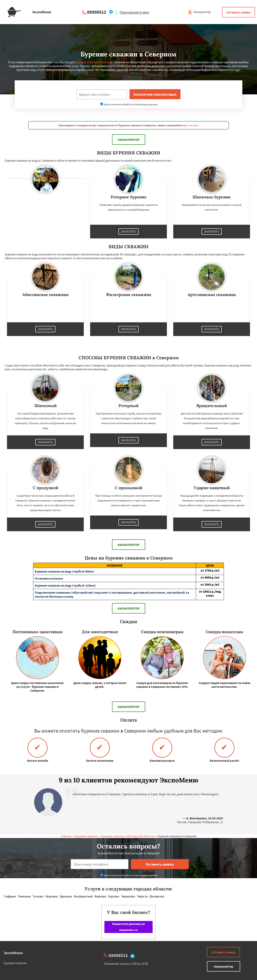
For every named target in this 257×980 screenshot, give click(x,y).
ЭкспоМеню (13, 953)
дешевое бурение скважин (92, 62)
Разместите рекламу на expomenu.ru (128, 927)
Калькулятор (199, 12)
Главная (66, 836)
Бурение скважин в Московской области (128, 836)
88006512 (97, 12)
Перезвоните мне (134, 12)
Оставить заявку (239, 12)
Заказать (128, 232)
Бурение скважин (86, 836)
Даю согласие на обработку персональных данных (129, 104)
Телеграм (192, 125)
